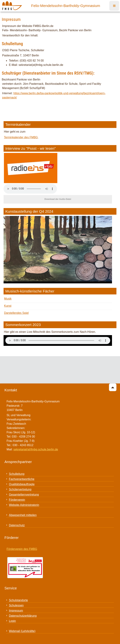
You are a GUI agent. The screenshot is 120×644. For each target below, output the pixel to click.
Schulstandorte (18, 600)
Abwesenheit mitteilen (23, 515)
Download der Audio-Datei (58, 199)
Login (12, 621)
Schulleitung (17, 474)
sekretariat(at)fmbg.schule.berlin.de (36, 449)
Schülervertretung (20, 489)
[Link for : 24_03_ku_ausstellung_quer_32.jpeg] (58, 250)
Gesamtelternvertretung (24, 495)
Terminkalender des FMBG (21, 137)
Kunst (8, 306)
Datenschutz (17, 525)
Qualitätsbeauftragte (22, 484)
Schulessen (16, 605)
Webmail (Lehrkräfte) (22, 631)
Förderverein (17, 500)
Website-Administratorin (24, 505)
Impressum (16, 611)
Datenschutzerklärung (23, 616)
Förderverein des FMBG (22, 549)
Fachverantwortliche (22, 479)
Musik (8, 299)
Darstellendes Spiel (16, 313)
